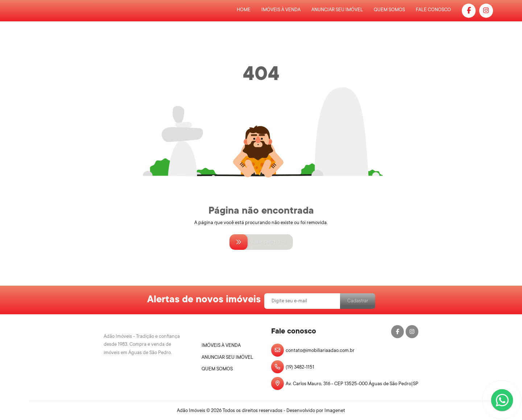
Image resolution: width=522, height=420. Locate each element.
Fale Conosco (433, 10)
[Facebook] (469, 11)
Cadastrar (358, 301)
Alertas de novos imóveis (204, 299)
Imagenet (335, 410)
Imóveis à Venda (281, 10)
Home (244, 10)
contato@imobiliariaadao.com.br (313, 350)
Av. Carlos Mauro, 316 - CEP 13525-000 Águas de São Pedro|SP (345, 383)
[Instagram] (486, 11)
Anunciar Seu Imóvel (337, 10)
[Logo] (144, 341)
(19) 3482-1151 (293, 367)
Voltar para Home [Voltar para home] (261, 242)
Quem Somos (389, 10)
